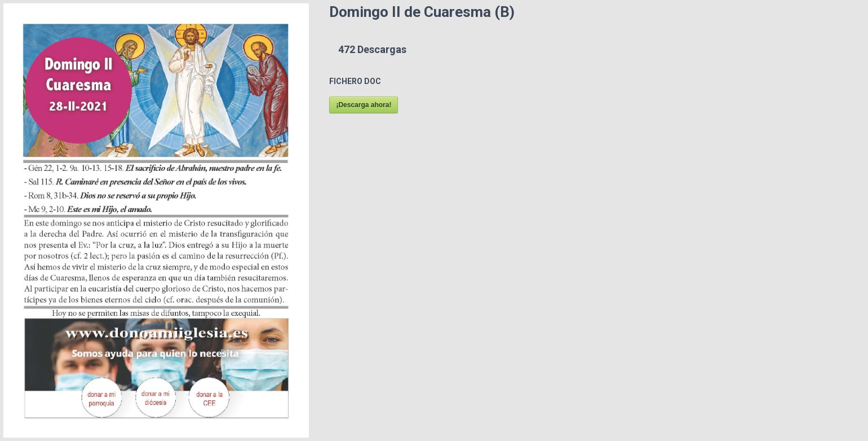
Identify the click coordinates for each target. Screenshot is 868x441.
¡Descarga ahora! (364, 105)
